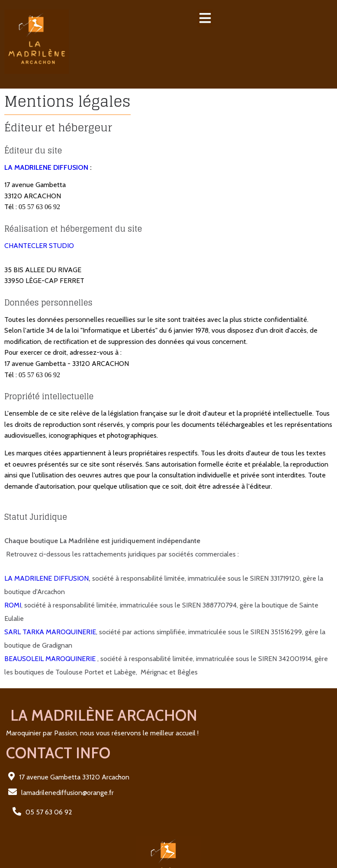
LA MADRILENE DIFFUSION (46, 152)
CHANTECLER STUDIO (39, 231)
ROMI (13, 590)
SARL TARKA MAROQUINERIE (50, 617)
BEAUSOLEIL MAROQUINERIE (51, 644)
